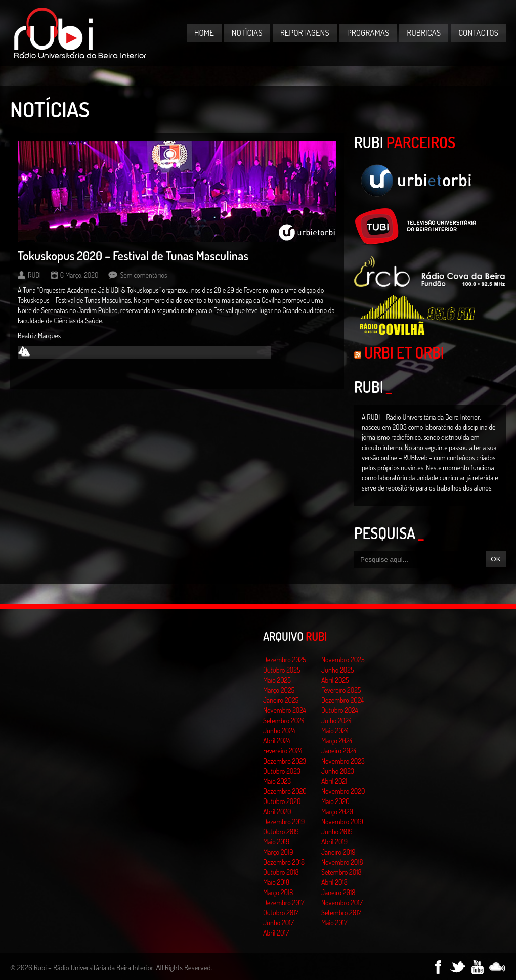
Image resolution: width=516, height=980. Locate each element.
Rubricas (424, 33)
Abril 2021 (334, 781)
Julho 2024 (336, 720)
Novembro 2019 (342, 821)
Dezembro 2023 (285, 761)
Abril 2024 (277, 741)
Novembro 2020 (343, 791)
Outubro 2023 (282, 771)
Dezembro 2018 (284, 862)
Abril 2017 (276, 933)
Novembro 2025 (343, 660)
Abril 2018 (334, 882)
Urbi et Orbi (404, 352)
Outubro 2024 (340, 710)
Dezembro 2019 (284, 821)
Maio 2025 (277, 680)
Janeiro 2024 (339, 751)
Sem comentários (143, 275)
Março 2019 (278, 852)
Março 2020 (337, 811)
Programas (368, 33)
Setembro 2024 (284, 720)
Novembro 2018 (342, 862)
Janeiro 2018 (338, 892)
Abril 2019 (334, 842)
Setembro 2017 (341, 912)
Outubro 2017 (281, 912)
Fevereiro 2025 (341, 690)
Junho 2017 (278, 923)
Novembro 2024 (285, 710)
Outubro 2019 (281, 832)
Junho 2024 (279, 730)
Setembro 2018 (341, 872)
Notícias (247, 33)
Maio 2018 (276, 882)
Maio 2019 (276, 842)
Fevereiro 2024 (283, 751)
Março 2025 (279, 690)
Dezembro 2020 (285, 791)
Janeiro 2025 (281, 700)
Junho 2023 (338, 771)
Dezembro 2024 (342, 700)
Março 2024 (337, 741)
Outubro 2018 (281, 872)
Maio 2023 (277, 781)
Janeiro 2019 (338, 852)
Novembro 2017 (342, 902)
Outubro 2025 (282, 670)
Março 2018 (278, 892)
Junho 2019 (337, 832)
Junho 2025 (338, 670)
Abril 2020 (277, 811)
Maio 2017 (334, 923)
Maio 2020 (335, 801)
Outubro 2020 (282, 801)
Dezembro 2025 (285, 660)
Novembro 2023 (343, 761)
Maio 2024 (335, 730)
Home (204, 33)
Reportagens (305, 33)
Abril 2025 (335, 680)
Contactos (478, 33)
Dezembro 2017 (284, 902)
